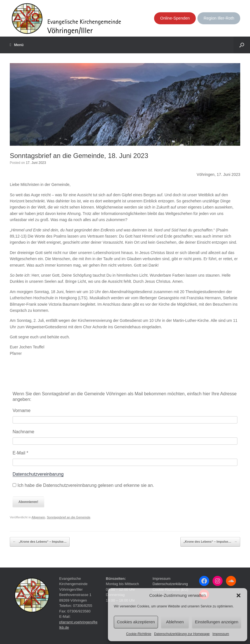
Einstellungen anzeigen (217, 622)
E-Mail (20, 453)
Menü (17, 45)
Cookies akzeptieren (136, 622)
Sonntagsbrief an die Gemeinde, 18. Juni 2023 (79, 156)
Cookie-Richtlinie (139, 634)
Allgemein (38, 517)
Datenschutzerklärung (170, 584)
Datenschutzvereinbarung (38, 474)
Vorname (22, 410)
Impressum (221, 634)
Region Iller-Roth (219, 18)
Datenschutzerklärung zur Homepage (182, 634)
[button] (239, 595)
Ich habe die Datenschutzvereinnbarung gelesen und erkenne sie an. (83, 485)
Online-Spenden (175, 18)
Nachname (23, 432)
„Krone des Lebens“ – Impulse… (40, 542)
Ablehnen (175, 622)
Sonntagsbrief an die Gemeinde (68, 517)
